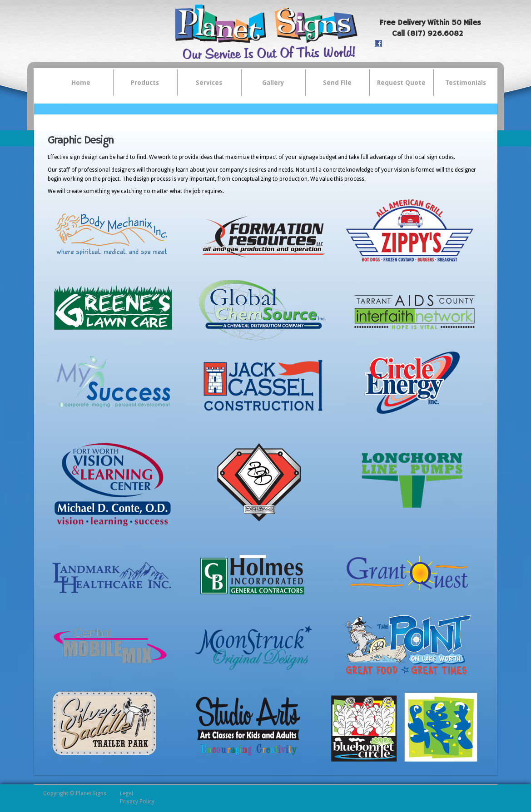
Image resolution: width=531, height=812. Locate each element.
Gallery (273, 83)
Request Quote (401, 83)
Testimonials (466, 83)
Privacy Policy (137, 802)
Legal (127, 793)
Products (140, 83)
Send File (337, 83)
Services (204, 83)
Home (81, 83)
